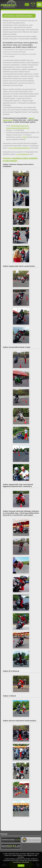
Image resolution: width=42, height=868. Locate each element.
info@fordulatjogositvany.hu (20, 126)
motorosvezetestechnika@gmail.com (18, 128)
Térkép (25, 137)
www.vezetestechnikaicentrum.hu (19, 148)
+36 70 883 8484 (18, 130)
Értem (21, 865)
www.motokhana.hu (23, 154)
